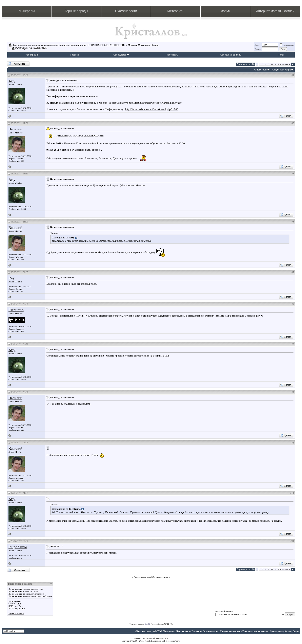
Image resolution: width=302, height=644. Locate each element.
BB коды (13, 601)
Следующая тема (160, 577)
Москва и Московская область (144, 45)
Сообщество (121, 55)
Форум (225, 11)
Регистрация (32, 55)
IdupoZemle (18, 547)
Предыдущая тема (142, 577)
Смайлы (12, 604)
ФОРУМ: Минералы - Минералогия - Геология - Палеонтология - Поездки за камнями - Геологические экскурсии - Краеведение (218, 631)
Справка (74, 55)
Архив (288, 631)
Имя (257, 45)
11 (272, 64)
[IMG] (11, 606)
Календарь (172, 55)
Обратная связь (143, 631)
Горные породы (76, 11)
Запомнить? (287, 45)
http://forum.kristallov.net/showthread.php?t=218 (155, 103)
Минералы (27, 11)
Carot (178, 641)
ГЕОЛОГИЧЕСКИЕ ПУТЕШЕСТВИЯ (107, 45)
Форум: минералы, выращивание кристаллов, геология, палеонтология (49, 45)
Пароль (258, 49)
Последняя (284, 64)
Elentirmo (16, 310)
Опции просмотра (281, 70)
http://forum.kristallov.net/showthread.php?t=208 (152, 109)
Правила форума (16, 614)
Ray (12, 278)
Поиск (281, 55)
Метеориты (176, 11)
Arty (12, 81)
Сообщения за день (231, 55)
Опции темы (261, 70)
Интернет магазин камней (275, 11)
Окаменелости (126, 11)
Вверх (296, 631)
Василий (15, 129)
